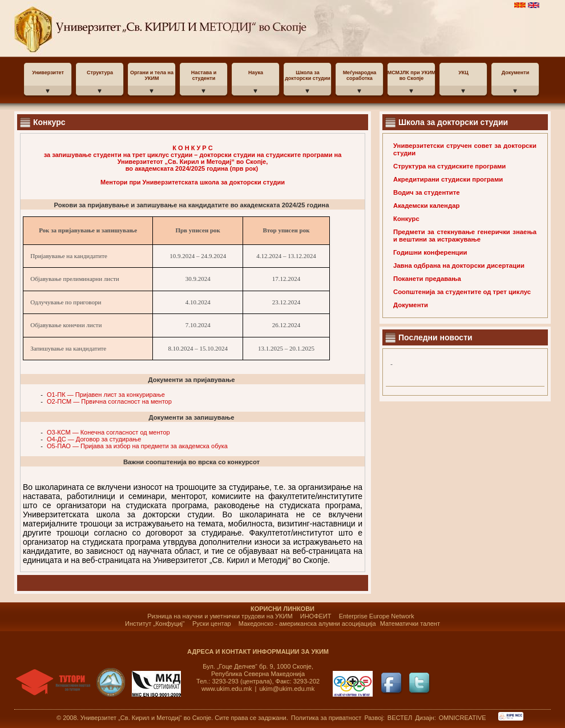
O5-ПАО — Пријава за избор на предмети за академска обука (137, 446)
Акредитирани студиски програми (448, 179)
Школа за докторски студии (453, 122)
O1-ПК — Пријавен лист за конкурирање (106, 395)
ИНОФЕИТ (316, 616)
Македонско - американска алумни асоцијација (307, 624)
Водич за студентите (427, 192)
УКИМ (104, 29)
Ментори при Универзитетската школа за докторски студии (193, 182)
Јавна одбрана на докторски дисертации (459, 266)
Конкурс (406, 219)
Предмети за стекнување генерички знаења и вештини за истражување (465, 236)
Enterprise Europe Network (377, 616)
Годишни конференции (430, 252)
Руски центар (212, 624)
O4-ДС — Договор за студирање (94, 439)
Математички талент (410, 624)
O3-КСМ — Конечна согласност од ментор (108, 432)
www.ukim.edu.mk (227, 689)
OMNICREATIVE (463, 718)
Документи (411, 305)
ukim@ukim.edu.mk (287, 689)
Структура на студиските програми (449, 166)
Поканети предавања (427, 279)
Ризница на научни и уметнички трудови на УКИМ (220, 616)
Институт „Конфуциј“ (155, 624)
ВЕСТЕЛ (401, 718)
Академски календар (426, 206)
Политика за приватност (326, 718)
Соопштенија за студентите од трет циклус (462, 292)
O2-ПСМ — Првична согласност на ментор (109, 401)
